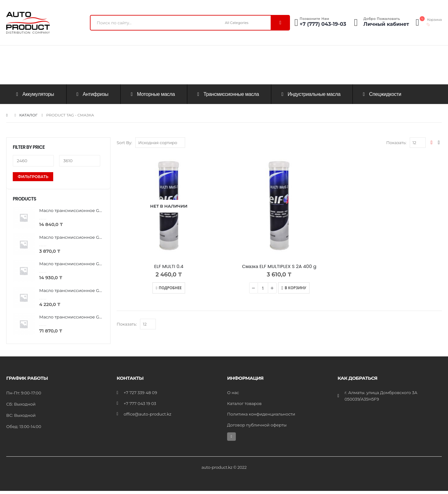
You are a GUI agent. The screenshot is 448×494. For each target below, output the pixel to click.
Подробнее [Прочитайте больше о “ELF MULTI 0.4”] (170, 288)
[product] (169, 206)
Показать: (396, 143)
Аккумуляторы (34, 94)
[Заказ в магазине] (160, 143)
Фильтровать (33, 177)
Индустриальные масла (310, 94)
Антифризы (91, 94)
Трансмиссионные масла (227, 94)
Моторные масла (152, 94)
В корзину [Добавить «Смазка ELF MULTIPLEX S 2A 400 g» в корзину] (295, 288)
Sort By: (124, 143)
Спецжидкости (381, 94)
